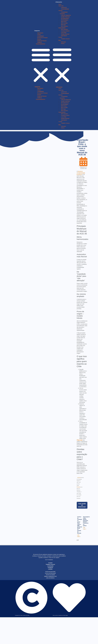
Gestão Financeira (65, 17)
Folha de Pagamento (66, 15)
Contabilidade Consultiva (64, 13)
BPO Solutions (65, 26)
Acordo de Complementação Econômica (81, 173)
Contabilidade (41, 36)
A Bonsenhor (59, 2)
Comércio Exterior (65, 31)
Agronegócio (40, 33)
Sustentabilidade (65, 9)
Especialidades (62, 28)
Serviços (60, 11)
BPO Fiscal (64, 22)
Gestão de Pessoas (42, 41)
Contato (60, 37)
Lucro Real (64, 33)
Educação (63, 42)
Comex (39, 34)
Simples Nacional (65, 34)
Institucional (64, 7)
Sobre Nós (61, 6)
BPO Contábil (64, 23)
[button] (41, 65)
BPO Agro (63, 25)
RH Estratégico (65, 20)
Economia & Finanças (42, 38)
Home (60, 4)
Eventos (39, 39)
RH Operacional (65, 18)
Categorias (37, 31)
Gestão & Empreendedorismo (41, 43)
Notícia (63, 44)
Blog (60, 40)
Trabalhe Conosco (65, 39)
